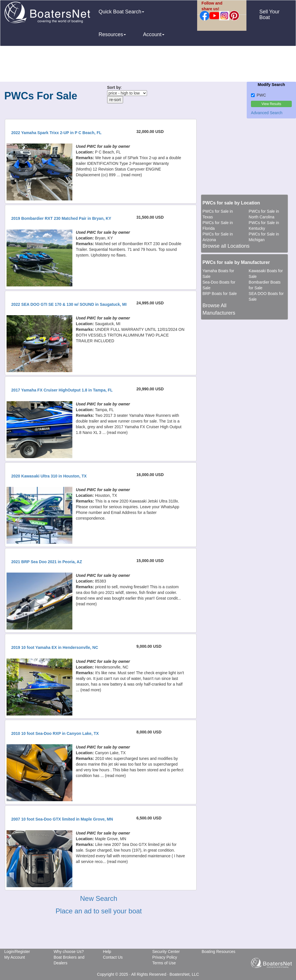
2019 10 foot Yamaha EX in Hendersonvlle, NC (55, 647)
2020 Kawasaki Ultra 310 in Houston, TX (49, 476)
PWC (259, 95)
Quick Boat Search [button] (121, 12)
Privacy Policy (165, 957)
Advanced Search (267, 113)
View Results (271, 104)
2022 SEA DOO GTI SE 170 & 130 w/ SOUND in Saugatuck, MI (69, 304)
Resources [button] (112, 34)
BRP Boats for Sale (220, 294)
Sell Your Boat (269, 15)
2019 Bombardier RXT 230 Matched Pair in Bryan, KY (61, 218)
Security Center (166, 952)
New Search (99, 898)
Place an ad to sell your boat (99, 911)
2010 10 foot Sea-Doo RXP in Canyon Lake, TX (55, 733)
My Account (15, 957)
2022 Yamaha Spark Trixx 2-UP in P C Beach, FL (57, 133)
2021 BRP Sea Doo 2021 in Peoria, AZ (47, 562)
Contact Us (113, 957)
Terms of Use (164, 963)
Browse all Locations (226, 246)
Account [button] (154, 34)
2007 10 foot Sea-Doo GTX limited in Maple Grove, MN (62, 819)
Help (107, 952)
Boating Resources (219, 952)
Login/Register (17, 952)
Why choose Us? (69, 952)
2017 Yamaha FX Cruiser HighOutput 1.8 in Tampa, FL (62, 390)
